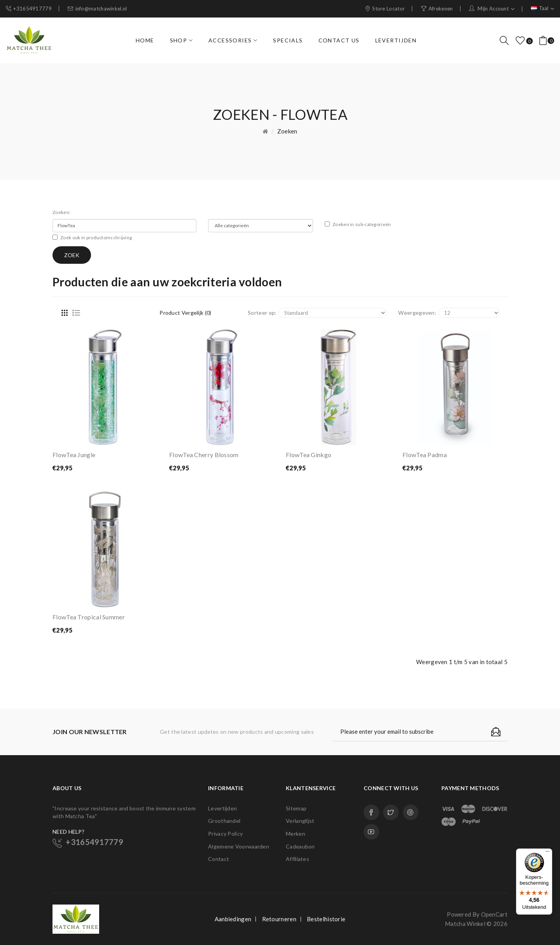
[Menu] (548, 853)
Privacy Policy (225, 834)
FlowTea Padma (425, 455)
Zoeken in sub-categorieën (358, 224)
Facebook (371, 812)
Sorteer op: (262, 313)
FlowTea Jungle (74, 455)
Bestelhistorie (326, 919)
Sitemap (296, 808)
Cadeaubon (300, 846)
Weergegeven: (417, 313)
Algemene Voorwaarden (239, 846)
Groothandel (224, 821)
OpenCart (494, 914)
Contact (219, 859)
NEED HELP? (68, 832)
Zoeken (287, 131)
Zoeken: (61, 212)
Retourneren (279, 919)
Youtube (371, 832)
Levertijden (222, 808)
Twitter (391, 812)
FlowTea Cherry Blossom (204, 455)
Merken (296, 834)
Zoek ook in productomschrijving (92, 238)
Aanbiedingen (233, 919)
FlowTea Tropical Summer (89, 617)
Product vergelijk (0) (185, 313)
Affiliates (297, 859)
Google (411, 812)
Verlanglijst (300, 821)
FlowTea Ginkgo (309, 455)
